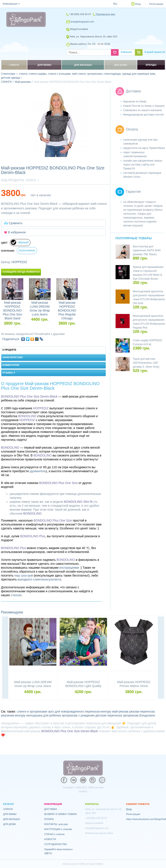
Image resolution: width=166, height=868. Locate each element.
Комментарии (11, 365)
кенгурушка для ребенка (44, 715)
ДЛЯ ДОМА (10, 824)
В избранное (17, 232)
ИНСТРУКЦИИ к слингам (58, 829)
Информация (10, 4)
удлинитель (38, 471)
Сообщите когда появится (21, 272)
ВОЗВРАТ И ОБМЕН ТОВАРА (60, 814)
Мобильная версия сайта (99, 833)
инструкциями (69, 568)
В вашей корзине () (155, 52)
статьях (16, 595)
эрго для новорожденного (66, 711)
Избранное (126, 52)
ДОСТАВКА (50, 809)
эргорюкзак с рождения (78, 715)
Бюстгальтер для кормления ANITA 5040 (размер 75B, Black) (147, 250)
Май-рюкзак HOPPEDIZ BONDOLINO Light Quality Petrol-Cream (83, 686)
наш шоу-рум (24, 575)
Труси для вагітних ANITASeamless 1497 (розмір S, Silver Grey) (146, 363)
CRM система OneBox (91, 864)
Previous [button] (5, 658)
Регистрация (156, 4)
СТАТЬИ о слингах (54, 834)
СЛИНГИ (8, 809)
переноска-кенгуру (98, 711)
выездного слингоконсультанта (39, 579)
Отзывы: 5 (9, 373)
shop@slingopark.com (82, 22)
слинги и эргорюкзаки (32, 711)
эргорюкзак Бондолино (139, 715)
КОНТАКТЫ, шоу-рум (56, 824)
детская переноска (109, 715)
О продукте (9, 350)
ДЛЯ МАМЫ (10, 814)
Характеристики (13, 357)
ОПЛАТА (49, 819)
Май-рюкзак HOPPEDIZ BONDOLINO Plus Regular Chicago (67, 310)
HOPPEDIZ (19, 262)
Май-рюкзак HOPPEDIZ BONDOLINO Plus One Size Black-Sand (13, 310)
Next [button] (161, 658)
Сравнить (16, 223)
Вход (138, 4)
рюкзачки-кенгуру (13, 715)
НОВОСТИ (50, 839)
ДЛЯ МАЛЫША (12, 819)
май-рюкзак (120, 711)
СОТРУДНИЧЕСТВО (55, 844)
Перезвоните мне (105, 14)
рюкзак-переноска (142, 711)
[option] (56, 124)
